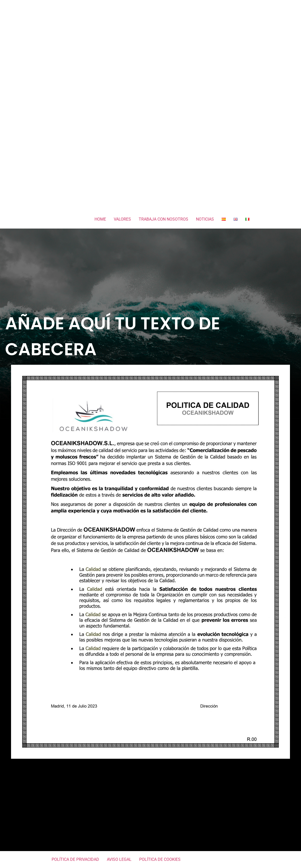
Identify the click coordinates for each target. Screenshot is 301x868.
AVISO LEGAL (119, 859)
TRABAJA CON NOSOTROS (163, 219)
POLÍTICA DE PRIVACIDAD (75, 859)
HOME (100, 219)
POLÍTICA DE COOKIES (160, 859)
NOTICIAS (205, 219)
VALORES (122, 219)
